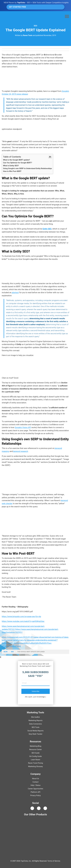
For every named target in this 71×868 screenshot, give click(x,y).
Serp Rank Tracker (36, 734)
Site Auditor (35, 717)
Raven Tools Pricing (36, 763)
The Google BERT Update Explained (31, 652)
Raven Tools (28, 35)
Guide (35, 753)
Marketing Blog (35, 746)
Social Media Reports (35, 731)
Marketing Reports (35, 721)
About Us (35, 779)
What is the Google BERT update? (16, 160)
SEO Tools (35, 727)
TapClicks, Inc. (26, 861)
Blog (6, 652)
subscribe (36, 691)
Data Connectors (35, 724)
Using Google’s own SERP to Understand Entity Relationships (27, 168)
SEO (35, 26)
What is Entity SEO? (11, 166)
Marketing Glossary (36, 766)
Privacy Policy (35, 796)
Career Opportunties (35, 789)
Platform (36, 792)
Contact (35, 782)
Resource (36, 750)
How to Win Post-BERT (12, 171)
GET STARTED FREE (35, 7)
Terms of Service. (54, 861)
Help (32, 785)
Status (38, 785)
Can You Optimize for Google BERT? (18, 163)
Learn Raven (35, 760)
